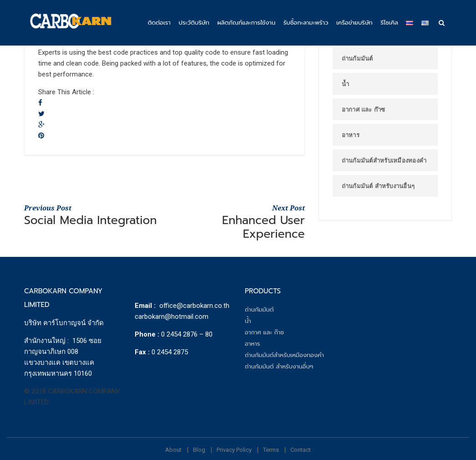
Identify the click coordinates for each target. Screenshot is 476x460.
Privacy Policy (234, 450)
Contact (301, 450)
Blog (199, 450)
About (173, 450)
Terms (271, 450)
